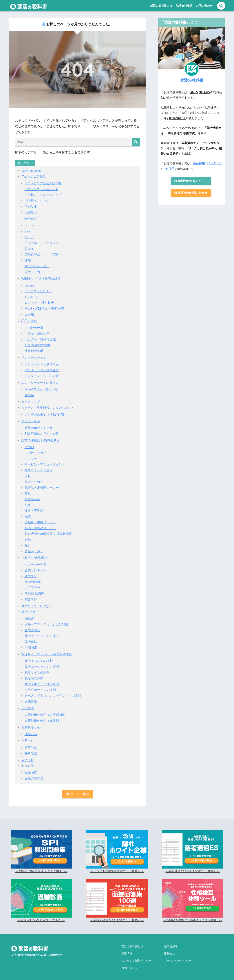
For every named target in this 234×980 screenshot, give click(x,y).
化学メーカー (34, 480)
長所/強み (31, 750)
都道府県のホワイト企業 (42, 432)
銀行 (28, 543)
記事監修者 (171, 943)
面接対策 (28, 763)
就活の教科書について (191, 181)
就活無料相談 (184, 6)
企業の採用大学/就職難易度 (40, 439)
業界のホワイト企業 (39, 427)
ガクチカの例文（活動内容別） (46, 413)
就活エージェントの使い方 (43, 634)
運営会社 (169, 949)
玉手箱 (29, 314)
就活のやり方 (31, 610)
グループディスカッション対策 (46, 622)
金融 (28, 538)
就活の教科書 (192, 80)
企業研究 (31, 574)
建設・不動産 (34, 509)
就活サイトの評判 (37, 670)
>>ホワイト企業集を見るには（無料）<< (117, 868)
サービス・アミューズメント (45, 463)
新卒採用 (199, 163)
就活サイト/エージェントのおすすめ (47, 652)
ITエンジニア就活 (34, 177)
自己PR (27, 738)
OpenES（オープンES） (42, 388)
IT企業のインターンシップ (43, 195)
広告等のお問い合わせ (191, 193)
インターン (215, 163)
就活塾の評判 (34, 676)
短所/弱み (31, 745)
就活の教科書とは (161, 6)
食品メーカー (34, 549)
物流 (28, 515)
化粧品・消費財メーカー (42, 486)
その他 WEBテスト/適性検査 (45, 308)
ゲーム (29, 237)
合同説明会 (32, 628)
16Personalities (32, 171)
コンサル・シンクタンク (42, 243)
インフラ (31, 457)
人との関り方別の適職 (40, 339)
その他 (29, 446)
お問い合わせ (204, 6)
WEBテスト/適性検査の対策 (41, 278)
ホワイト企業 (31, 420)
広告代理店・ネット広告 (42, 254)
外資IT (29, 249)
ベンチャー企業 (35, 563)
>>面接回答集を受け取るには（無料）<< (117, 917)
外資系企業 (32, 498)
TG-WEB (31, 296)
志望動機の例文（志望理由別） (46, 712)
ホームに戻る (78, 791)
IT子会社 (31, 206)
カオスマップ (31, 401)
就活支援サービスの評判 (42, 682)
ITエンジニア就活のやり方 (43, 183)
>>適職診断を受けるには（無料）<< (41, 917)
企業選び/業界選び (34, 556)
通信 (28, 260)
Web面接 (31, 769)
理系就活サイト (32, 724)
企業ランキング (35, 568)
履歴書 (29, 394)
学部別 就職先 (34, 591)
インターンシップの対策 (42, 375)
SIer (27, 231)
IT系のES (31, 212)
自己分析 (28, 757)
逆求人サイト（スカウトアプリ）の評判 (53, 693)
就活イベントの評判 (39, 658)
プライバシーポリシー (178, 956)
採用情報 (127, 949)
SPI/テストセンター (38, 291)
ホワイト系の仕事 (37, 333)
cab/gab (30, 285)
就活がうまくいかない (37, 604)
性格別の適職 (34, 350)
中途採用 (168, 169)
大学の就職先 (34, 580)
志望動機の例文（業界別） (43, 718)
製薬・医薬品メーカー (40, 526)
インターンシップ (34, 357)
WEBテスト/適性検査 (40, 302)
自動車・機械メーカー (40, 520)
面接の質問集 (34, 775)
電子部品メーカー (37, 266)
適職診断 (31, 699)
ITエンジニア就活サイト (42, 189)
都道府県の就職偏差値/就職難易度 (48, 532)
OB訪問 (30, 616)
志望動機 (28, 705)
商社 (28, 492)
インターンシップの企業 (42, 369)
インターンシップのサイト (43, 363)
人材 (28, 474)
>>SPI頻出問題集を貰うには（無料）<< (41, 868)
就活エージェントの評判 (42, 664)
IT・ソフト (32, 225)
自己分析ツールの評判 (40, 687)
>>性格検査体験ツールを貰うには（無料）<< (193, 917)
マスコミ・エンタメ (39, 469)
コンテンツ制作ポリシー (136, 956)
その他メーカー (35, 451)
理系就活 (31, 731)
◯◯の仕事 (29, 320)
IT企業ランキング (37, 201)
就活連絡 (31, 639)
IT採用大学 (29, 219)
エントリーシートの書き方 (40, 382)
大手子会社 (32, 586)
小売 (28, 503)
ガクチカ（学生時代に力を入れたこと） (49, 406)
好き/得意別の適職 (38, 344)
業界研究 (31, 597)
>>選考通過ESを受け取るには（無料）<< (193, 868)
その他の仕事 (34, 327)
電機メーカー (34, 271)
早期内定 (31, 645)
